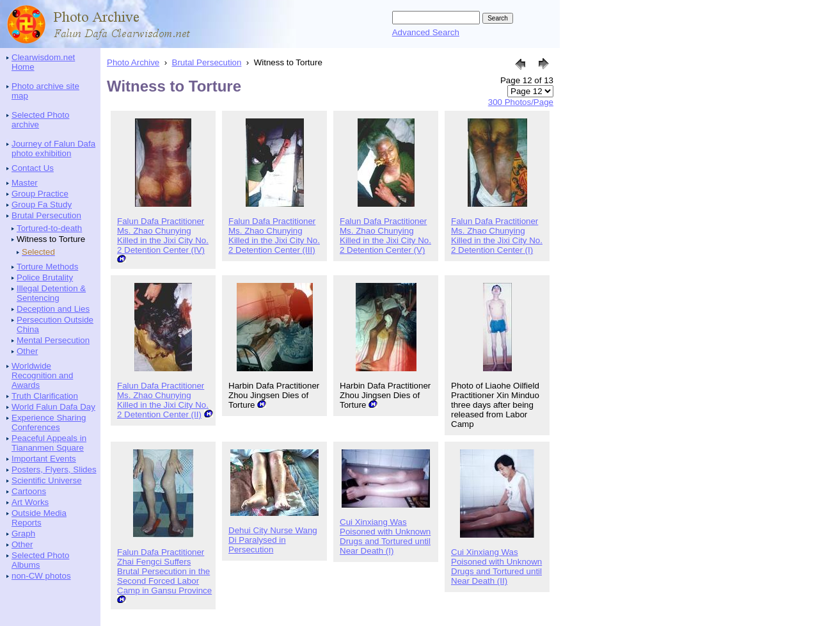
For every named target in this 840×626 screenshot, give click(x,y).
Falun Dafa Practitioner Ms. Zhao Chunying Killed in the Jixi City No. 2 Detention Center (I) (497, 236)
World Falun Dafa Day (53, 407)
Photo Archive (133, 62)
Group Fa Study (42, 205)
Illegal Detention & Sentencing (51, 293)
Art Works (30, 502)
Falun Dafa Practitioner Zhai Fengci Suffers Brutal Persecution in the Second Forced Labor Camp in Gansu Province (164, 571)
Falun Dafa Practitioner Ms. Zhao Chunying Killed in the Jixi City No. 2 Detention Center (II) (163, 400)
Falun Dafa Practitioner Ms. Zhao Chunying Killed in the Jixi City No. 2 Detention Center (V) (385, 236)
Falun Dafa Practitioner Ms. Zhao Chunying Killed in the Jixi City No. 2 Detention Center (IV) (163, 236)
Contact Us (33, 168)
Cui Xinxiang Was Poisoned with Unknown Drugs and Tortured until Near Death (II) (496, 566)
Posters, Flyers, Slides (54, 470)
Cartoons (29, 491)
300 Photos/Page (521, 102)
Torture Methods (47, 267)
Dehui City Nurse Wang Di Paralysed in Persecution (273, 540)
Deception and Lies (53, 309)
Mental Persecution (53, 340)
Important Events (44, 459)
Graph (23, 534)
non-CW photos (41, 576)
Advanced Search (426, 32)
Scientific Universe (47, 480)
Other (27, 351)
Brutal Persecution (46, 215)
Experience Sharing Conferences (49, 422)
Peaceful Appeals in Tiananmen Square (49, 443)
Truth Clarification (45, 396)
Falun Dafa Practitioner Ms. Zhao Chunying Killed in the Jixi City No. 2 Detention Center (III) (274, 236)
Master (25, 183)
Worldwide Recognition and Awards (42, 375)
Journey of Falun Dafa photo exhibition (53, 148)
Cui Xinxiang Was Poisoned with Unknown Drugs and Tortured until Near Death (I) (385, 536)
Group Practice (40, 194)
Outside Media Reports (39, 518)
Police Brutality (45, 277)
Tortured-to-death (49, 228)
